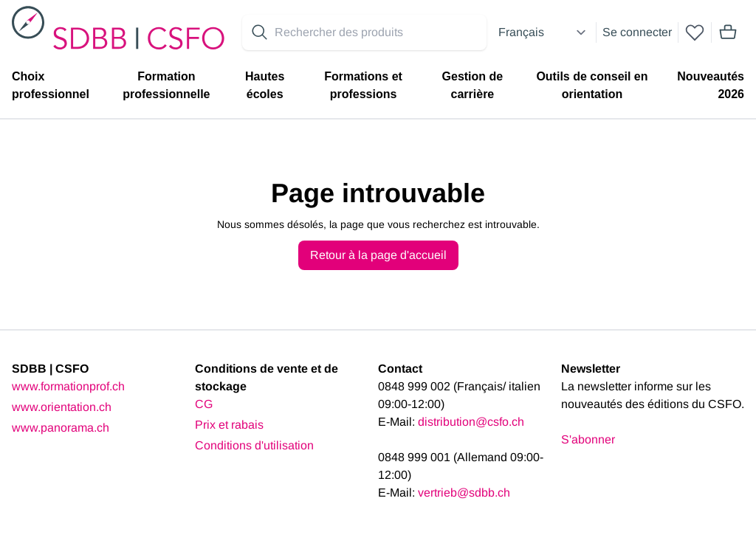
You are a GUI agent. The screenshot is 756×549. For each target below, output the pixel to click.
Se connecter (637, 32)
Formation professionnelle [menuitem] (166, 85)
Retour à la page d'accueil (378, 255)
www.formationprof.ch (68, 386)
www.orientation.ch (62, 407)
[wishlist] (695, 32)
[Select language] (544, 32)
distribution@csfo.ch (471, 422)
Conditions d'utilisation (254, 445)
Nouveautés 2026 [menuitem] (711, 85)
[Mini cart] (728, 32)
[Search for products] (378, 32)
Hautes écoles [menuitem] (265, 85)
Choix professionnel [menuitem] (51, 85)
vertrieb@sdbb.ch (464, 493)
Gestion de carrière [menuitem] (473, 85)
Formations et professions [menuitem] (363, 85)
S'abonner (588, 439)
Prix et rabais (229, 425)
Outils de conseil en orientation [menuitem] (592, 85)
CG (204, 404)
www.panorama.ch (61, 428)
